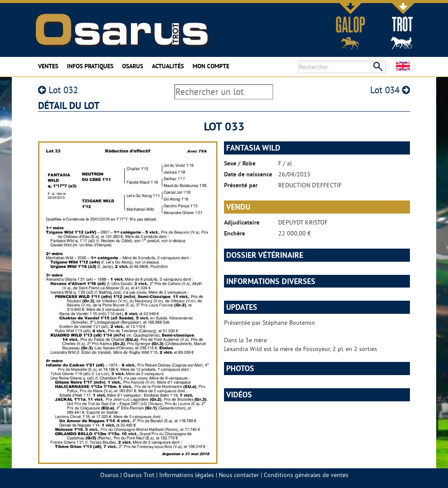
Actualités (168, 66)
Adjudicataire (242, 222)
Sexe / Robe (240, 163)
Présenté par (241, 185)
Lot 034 (390, 90)
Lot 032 (58, 90)
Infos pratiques (90, 66)
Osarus (133, 66)
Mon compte (211, 66)
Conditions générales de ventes (306, 475)
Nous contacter (239, 475)
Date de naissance (248, 174)
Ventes (48, 66)
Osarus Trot (139, 475)
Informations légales (187, 475)
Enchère (234, 233)
